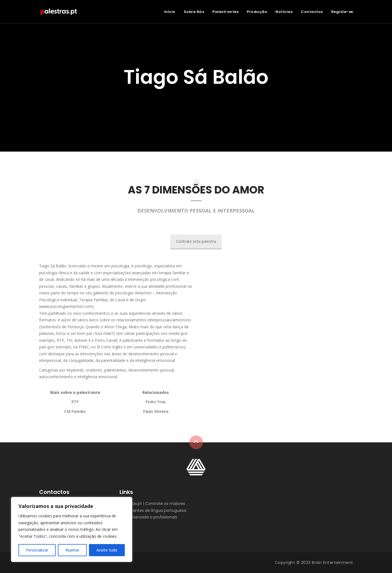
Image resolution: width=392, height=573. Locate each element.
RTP (75, 402)
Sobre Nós (194, 12)
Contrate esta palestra (196, 241)
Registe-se (342, 12)
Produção (257, 12)
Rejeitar (72, 550)
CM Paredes (75, 411)
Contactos (312, 12)
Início (170, 12)
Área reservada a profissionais (148, 517)
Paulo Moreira (156, 411)
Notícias (284, 12)
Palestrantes (225, 12)
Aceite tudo (107, 550)
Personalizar (37, 550)
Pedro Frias (156, 402)
